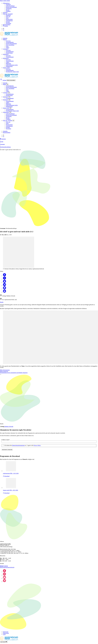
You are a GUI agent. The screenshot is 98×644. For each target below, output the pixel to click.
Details (2, 302)
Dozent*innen (9, 19)
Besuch (8, 10)
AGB (4, 634)
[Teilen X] (4, 279)
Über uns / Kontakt (8, 14)
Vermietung (9, 9)
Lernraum (6, 49)
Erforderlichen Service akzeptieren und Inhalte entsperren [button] (14, 373)
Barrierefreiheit (7, 25)
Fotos (7, 46)
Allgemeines (6, 3)
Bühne (5, 40)
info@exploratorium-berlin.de (7, 567)
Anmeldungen (9, 21)
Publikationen (9, 66)
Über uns (8, 17)
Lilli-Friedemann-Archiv (12, 65)
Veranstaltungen (10, 42)
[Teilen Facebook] (4, 276)
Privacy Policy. (37, 445)
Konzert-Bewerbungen (11, 7)
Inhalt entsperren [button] (4, 371)
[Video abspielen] (1, 374)
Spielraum (6, 54)
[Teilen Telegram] (4, 286)
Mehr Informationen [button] (5, 370)
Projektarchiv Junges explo (12, 72)
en (4, 30)
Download (6, 476)
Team (7, 18)
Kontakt (8, 22)
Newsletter (9, 23)
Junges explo (6, 68)
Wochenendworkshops (5, 147)
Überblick (8, 5)
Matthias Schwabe (9, 427)
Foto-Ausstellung (10, 45)
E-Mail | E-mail (6, 440)
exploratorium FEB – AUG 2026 (11, 473)
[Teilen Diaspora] (4, 282)
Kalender (5, 38)
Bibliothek (8, 64)
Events (2, 142)
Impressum (6, 632)
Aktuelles (5, 13)
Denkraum (6, 58)
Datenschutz (6, 633)
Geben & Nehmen (10, 6)
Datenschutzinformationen (18, 445)
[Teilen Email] (4, 292)
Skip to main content (5, 1)
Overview (8, 41)
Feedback (8, 11)
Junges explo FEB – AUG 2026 (10, 490)
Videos (8, 48)
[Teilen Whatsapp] (4, 289)
